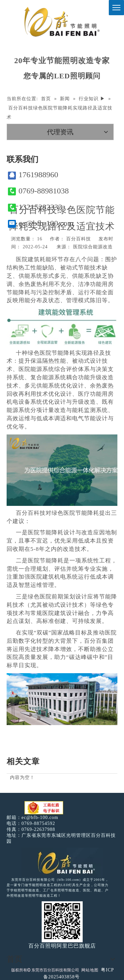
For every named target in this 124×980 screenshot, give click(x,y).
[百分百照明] (62, 22)
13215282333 (35, 207)
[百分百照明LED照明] (62, 862)
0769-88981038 (38, 191)
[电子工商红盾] (44, 808)
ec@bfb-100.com (41, 223)
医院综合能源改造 (93, 247)
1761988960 (33, 175)
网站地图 (90, 970)
